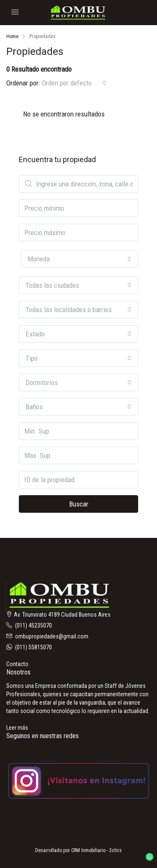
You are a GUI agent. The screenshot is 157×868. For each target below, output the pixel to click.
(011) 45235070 (33, 625)
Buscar (79, 504)
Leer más (17, 728)
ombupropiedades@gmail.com (52, 636)
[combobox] (74, 83)
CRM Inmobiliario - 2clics (97, 850)
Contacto (17, 664)
